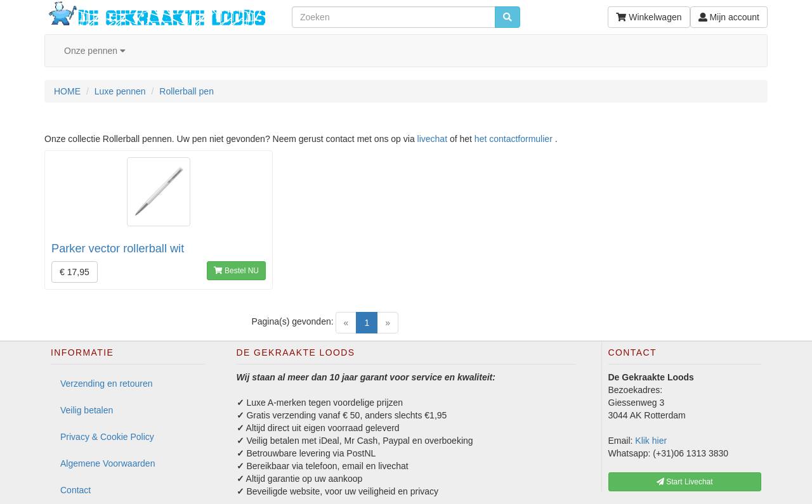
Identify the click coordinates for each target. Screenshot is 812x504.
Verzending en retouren (107, 384)
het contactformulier (514, 139)
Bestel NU (236, 271)
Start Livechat (685, 482)
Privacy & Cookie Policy (107, 437)
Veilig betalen (87, 410)
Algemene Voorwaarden (108, 463)
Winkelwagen (649, 17)
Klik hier (651, 441)
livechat (432, 139)
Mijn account (729, 17)
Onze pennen (95, 51)
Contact (75, 490)
